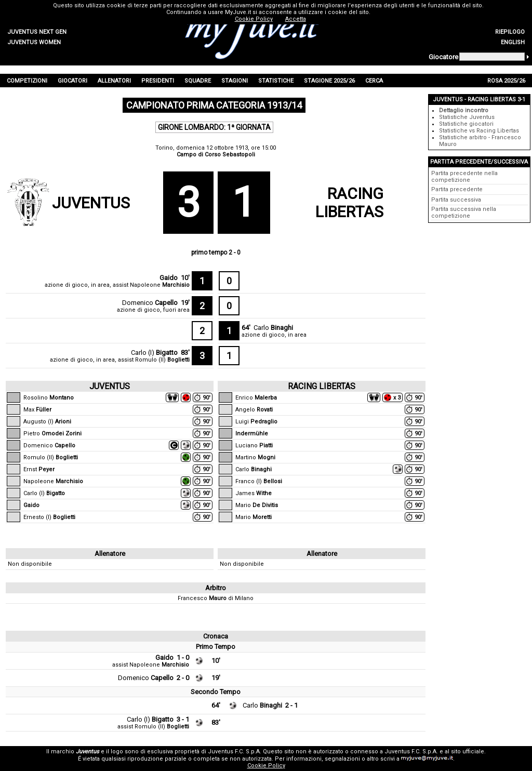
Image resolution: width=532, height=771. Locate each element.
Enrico (256, 398)
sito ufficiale (468, 752)
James (254, 493)
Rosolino (49, 398)
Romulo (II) (162, 360)
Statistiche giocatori (466, 124)
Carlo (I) (154, 353)
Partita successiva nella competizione (464, 212)
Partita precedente (457, 189)
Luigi (256, 422)
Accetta (296, 19)
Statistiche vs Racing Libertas (479, 131)
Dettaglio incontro (464, 110)
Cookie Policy (266, 766)
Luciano (254, 446)
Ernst (39, 469)
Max (37, 410)
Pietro (52, 434)
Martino (255, 457)
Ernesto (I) (49, 517)
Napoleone (160, 285)
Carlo (273, 328)
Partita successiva (456, 200)
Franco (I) (259, 481)
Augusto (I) (47, 422)
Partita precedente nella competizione (464, 177)
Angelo (254, 410)
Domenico (150, 303)
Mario (257, 505)
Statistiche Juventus (467, 117)
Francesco (202, 598)
